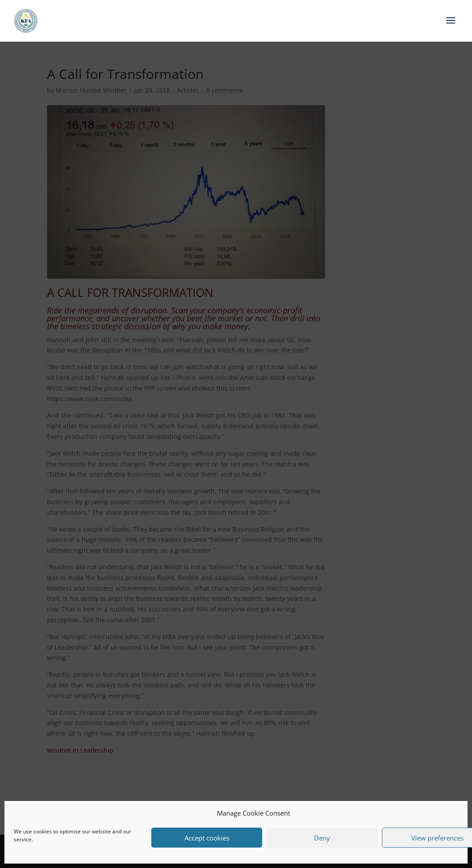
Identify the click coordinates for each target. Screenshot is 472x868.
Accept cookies (207, 838)
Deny (322, 838)
